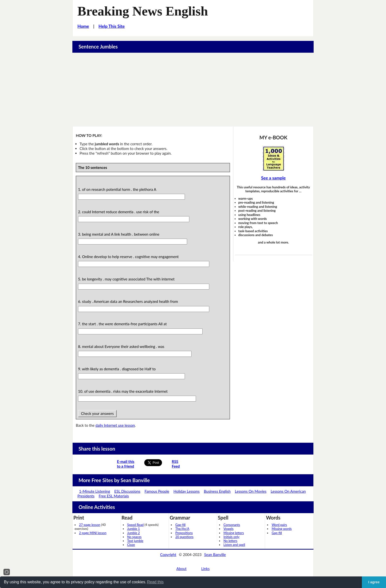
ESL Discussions (127, 491)
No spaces (134, 537)
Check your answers (97, 413)
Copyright (168, 555)
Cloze (131, 545)
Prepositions (184, 533)
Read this (155, 582)
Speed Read (136, 525)
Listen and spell (234, 545)
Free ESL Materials (114, 496)
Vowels (229, 529)
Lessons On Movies (251, 491)
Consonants (232, 525)
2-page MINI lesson (93, 533)
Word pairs (279, 525)
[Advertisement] (193, 90)
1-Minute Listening (95, 491)
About (181, 569)
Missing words (281, 529)
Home (83, 26)
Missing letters (234, 533)
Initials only (232, 537)
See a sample (273, 178)
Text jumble (135, 541)
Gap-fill (180, 525)
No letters (230, 541)
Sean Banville (215, 555)
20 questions (184, 537)
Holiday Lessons (187, 491)
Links (205, 569)
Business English (217, 491)
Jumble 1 (134, 529)
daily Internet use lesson (115, 425)
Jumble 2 (134, 533)
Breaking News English (143, 11)
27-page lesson (90, 525)
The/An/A (182, 529)
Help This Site (112, 26)
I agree (374, 582)
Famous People (157, 491)
